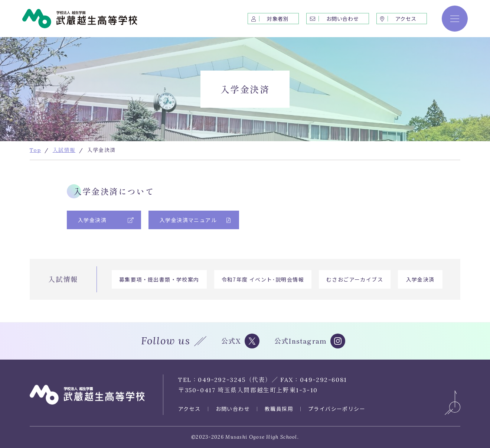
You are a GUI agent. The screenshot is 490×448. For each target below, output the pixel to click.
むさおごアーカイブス (355, 279)
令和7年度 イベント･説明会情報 (263, 279)
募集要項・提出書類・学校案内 (159, 279)
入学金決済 (420, 279)
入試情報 (63, 279)
